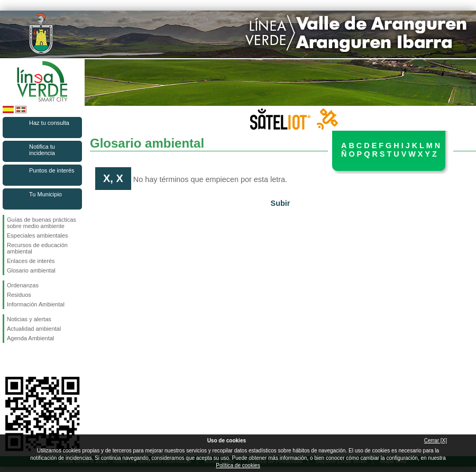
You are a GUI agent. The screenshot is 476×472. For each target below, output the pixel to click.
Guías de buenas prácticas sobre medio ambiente (42, 223)
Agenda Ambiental (30, 338)
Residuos (19, 295)
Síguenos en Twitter (26, 360)
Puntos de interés (52, 170)
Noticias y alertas (29, 319)
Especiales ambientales (38, 235)
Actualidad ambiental (34, 329)
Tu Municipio (45, 194)
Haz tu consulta (49, 123)
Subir (281, 203)
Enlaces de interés (31, 261)
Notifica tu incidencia (42, 150)
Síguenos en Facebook (9, 360)
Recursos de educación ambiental (37, 248)
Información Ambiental (36, 304)
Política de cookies (238, 465)
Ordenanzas (23, 285)
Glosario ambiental (31, 270)
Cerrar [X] (436, 441)
